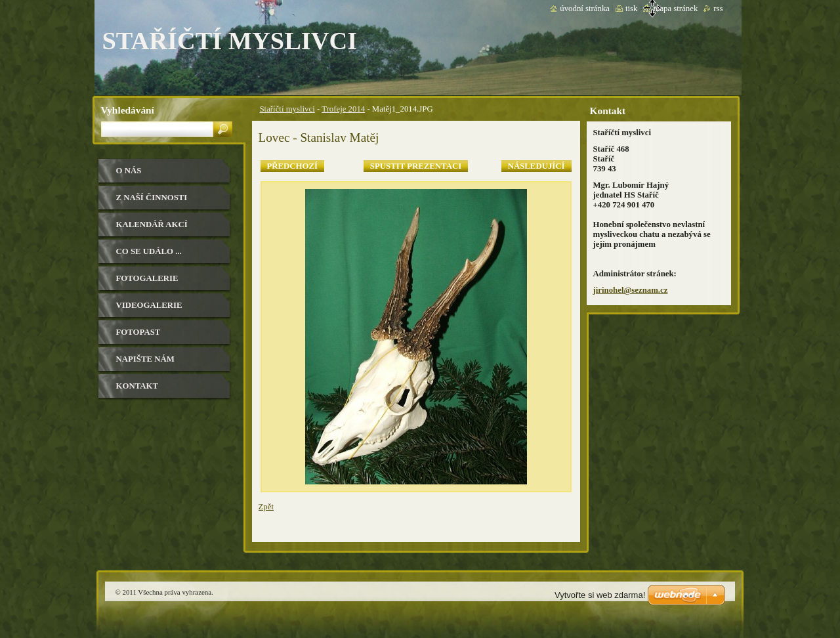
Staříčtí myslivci (287, 109)
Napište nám (145, 359)
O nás (129, 171)
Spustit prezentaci (416, 166)
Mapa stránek (675, 9)
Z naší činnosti (152, 198)
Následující (536, 166)
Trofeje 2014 (343, 109)
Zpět (266, 507)
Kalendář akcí (152, 224)
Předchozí (293, 166)
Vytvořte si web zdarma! (600, 595)
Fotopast (138, 332)
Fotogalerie (147, 278)
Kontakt (137, 386)
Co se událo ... (149, 251)
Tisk (632, 9)
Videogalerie (149, 305)
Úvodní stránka (585, 9)
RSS (718, 9)
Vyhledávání (128, 110)
